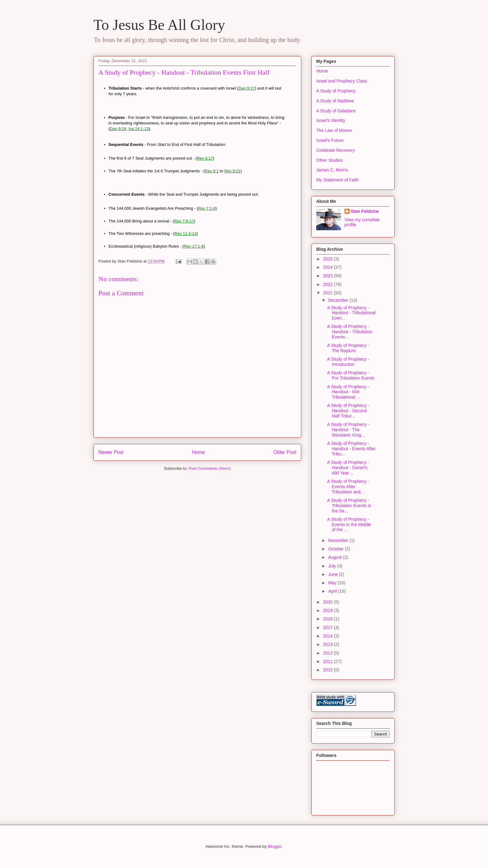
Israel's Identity (331, 120)
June (333, 574)
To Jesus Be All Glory (159, 25)
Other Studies (330, 160)
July (333, 566)
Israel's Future (330, 140)
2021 (328, 293)
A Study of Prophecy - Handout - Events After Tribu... (351, 449)
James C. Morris (332, 170)
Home (199, 452)
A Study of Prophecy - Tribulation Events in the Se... (349, 506)
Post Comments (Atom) (210, 468)
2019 (328, 610)
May (333, 583)
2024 (328, 267)
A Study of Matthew (335, 101)
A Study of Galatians (336, 111)
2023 (328, 276)
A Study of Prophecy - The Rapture (348, 348)
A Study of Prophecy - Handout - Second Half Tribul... (348, 411)
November (339, 540)
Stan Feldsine (365, 211)
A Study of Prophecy (336, 91)
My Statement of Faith (338, 180)
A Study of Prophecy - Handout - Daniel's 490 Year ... (348, 468)
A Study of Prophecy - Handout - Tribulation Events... (350, 332)
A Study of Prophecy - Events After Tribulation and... (348, 487)
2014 (328, 636)
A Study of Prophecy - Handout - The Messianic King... (348, 430)
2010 (328, 670)
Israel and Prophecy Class (342, 81)
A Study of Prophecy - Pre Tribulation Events (351, 375)
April (333, 591)
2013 (328, 644)
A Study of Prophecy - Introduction (348, 362)
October (336, 549)
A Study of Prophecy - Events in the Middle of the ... (349, 525)
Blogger (274, 846)
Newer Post (111, 452)
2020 (328, 602)
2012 (328, 653)
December (339, 300)
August (335, 557)
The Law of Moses (334, 130)
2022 (328, 284)
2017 (328, 628)
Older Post (285, 452)
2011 (328, 661)
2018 (328, 619)
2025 (328, 259)
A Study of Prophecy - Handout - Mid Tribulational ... (348, 392)
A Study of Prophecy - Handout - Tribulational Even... (351, 313)
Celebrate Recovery (335, 150)
